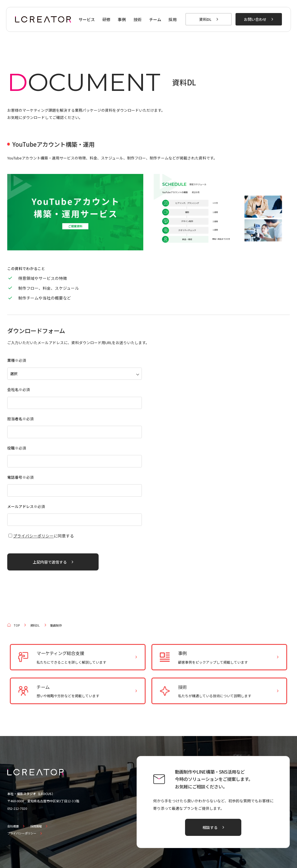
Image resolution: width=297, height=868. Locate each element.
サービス (87, 19)
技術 (137, 19)
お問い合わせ (255, 19)
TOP (17, 625)
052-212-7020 (17, 808)
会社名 (19, 389)
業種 (17, 360)
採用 (173, 19)
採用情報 (36, 826)
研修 (106, 19)
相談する (210, 827)
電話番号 (20, 477)
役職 (17, 448)
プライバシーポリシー (33, 536)
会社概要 (13, 826)
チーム (155, 19)
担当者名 (20, 419)
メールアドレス (26, 506)
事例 (122, 19)
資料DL (205, 19)
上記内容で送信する (50, 562)
